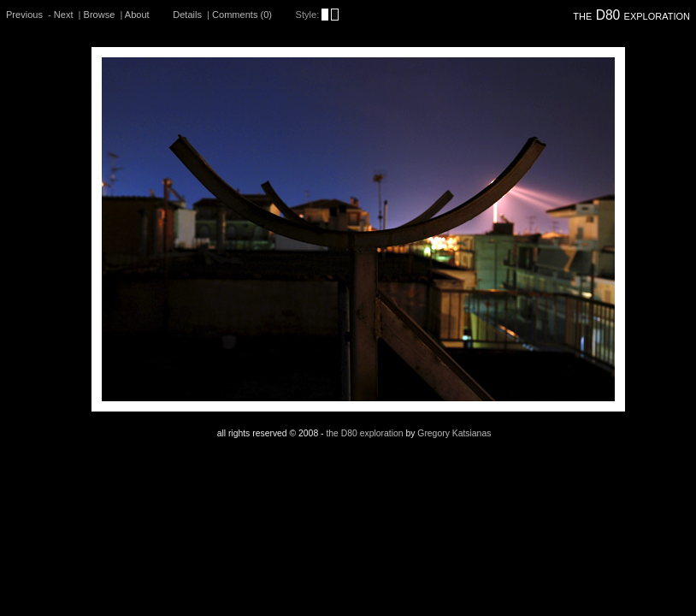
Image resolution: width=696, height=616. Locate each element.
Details (187, 15)
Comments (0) (242, 15)
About (137, 15)
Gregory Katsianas (454, 433)
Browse (100, 15)
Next (64, 15)
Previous (24, 15)
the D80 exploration (631, 15)
